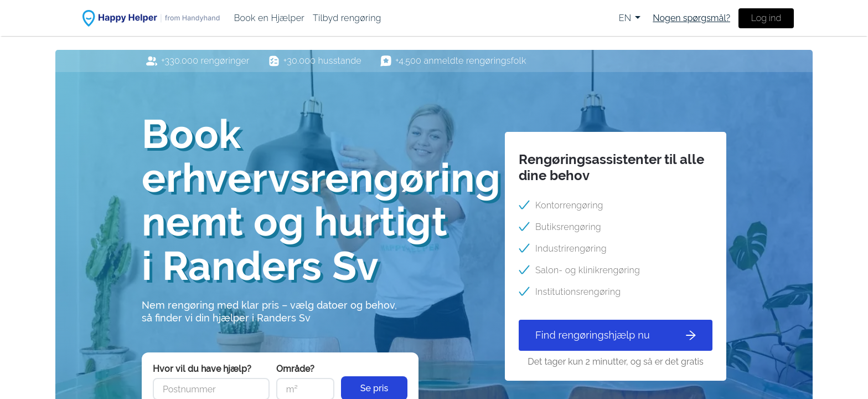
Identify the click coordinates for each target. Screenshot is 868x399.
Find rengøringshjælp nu (616, 335)
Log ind (766, 18)
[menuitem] (269, 18)
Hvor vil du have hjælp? (202, 369)
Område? (295, 369)
